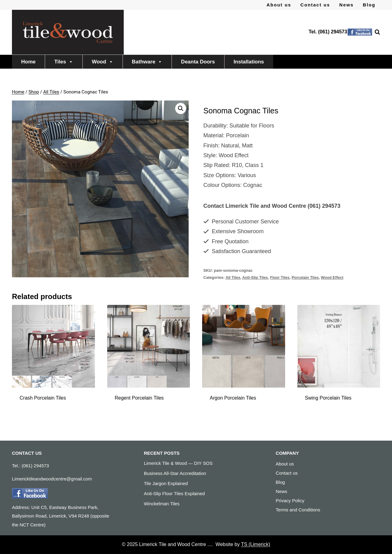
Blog (369, 5)
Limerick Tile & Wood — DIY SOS (178, 463)
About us (279, 5)
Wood (103, 62)
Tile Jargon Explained (166, 483)
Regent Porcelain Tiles (139, 398)
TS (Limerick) (256, 544)
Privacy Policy (290, 501)
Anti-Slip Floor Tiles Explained (174, 493)
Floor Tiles (280, 278)
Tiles (64, 62)
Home (28, 62)
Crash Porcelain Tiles (43, 398)
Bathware (147, 62)
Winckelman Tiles (162, 504)
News (347, 5)
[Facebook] (360, 32)
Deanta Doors (198, 62)
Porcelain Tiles (305, 278)
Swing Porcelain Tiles (328, 398)
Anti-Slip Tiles (255, 278)
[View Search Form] (374, 32)
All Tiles (233, 278)
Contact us (315, 5)
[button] (181, 108)
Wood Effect (332, 278)
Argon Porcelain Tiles (233, 398)
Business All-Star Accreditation (175, 473)
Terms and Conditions (298, 510)
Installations (249, 62)
